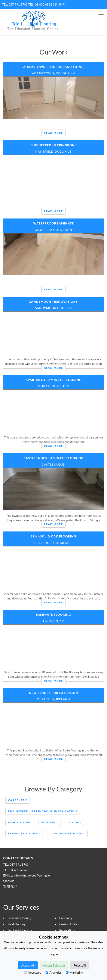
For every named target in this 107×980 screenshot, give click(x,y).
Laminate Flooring (53, 615)
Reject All (80, 965)
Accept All (28, 965)
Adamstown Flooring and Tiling (53, 67)
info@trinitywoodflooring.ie (32, 875)
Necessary (33, 972)
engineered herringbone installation (43, 811)
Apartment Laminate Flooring (53, 380)
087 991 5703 (18, 4)
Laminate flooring (68, 833)
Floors (75, 822)
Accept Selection (54, 965)
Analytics (53, 972)
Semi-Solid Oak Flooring (53, 536)
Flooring (50, 822)
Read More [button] (54, 133)
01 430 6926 (43, 4)
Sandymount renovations (53, 302)
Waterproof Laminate (53, 223)
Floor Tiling (19, 822)
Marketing (74, 972)
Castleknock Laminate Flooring (53, 458)
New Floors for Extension (53, 693)
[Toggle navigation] (101, 13)
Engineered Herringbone (53, 145)
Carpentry (18, 800)
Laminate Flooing (24, 833)
